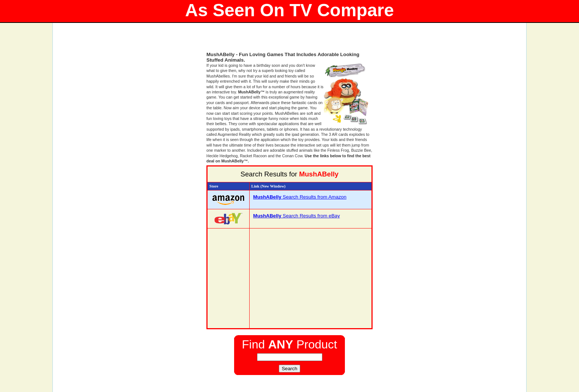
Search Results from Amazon (300, 197)
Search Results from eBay (297, 216)
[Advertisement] (289, 41)
